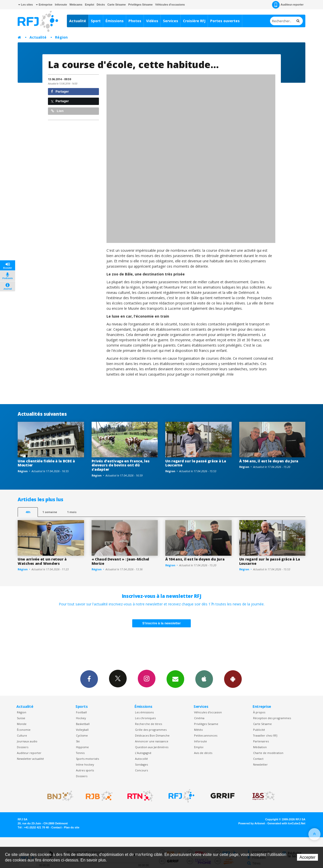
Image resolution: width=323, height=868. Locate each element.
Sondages (141, 764)
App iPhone (204, 679)
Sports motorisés (87, 759)
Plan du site (72, 827)
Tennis (80, 753)
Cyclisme (82, 735)
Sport (96, 21)
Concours (141, 770)
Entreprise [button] (44, 5)
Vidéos (152, 21)
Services (171, 21)
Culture (22, 735)
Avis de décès (203, 753)
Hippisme (82, 747)
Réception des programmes (272, 718)
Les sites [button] (25, 5)
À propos (259, 712)
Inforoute (61, 5)
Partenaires (261, 741)
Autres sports (85, 770)
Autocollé (141, 759)
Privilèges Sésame (140, 5)
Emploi (89, 5)
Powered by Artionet (252, 823)
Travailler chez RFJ (265, 735)
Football (81, 712)
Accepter (307, 857)
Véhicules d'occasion (208, 712)
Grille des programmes (151, 730)
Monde (22, 724)
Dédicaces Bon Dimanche (152, 735)
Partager (60, 91)
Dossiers (23, 747)
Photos (135, 21)
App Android (233, 679)
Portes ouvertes (225, 21)
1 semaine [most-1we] (50, 512)
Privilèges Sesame (206, 724)
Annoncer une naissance (152, 741)
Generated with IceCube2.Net (286, 823)
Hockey (81, 718)
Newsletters (175, 679)
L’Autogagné (143, 753)
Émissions (115, 21)
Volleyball (82, 730)
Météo (198, 730)
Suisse (21, 718)
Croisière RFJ (194, 21)
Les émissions (144, 712)
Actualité (78, 21)
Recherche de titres (149, 724)
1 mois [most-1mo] (72, 512)
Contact (258, 759)
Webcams (76, 5)
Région (61, 37)
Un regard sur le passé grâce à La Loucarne (196, 463)
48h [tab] (28, 512)
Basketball (83, 724)
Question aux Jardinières (152, 747)
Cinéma (199, 718)
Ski (78, 741)
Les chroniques (145, 718)
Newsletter (260, 764)
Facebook (89, 679)
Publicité (259, 730)
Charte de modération (268, 753)
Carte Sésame (117, 5)
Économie (24, 730)
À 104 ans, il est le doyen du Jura (269, 461)
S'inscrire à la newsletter (161, 623)
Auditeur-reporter (288, 5)
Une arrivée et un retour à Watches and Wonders (42, 561)
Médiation (260, 747)
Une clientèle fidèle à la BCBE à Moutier (46, 463)
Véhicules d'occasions (170, 5)
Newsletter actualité (30, 759)
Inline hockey (85, 764)
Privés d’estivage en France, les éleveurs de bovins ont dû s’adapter (121, 465)
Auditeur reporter (29, 753)
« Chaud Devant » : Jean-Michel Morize (120, 561)
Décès (101, 5)
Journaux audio (27, 741)
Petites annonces (206, 735)
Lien (57, 111)
